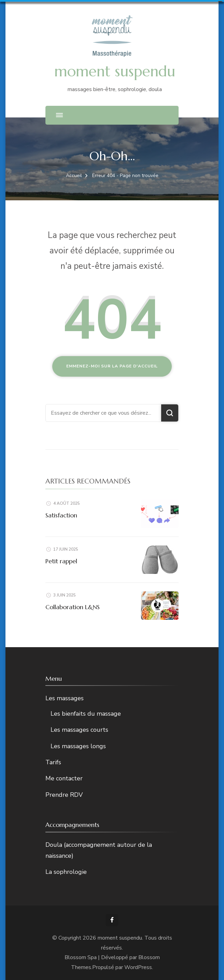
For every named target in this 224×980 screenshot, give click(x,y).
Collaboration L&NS (73, 607)
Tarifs (53, 762)
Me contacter (64, 778)
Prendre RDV (64, 794)
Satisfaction (61, 515)
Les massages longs (78, 746)
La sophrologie (66, 871)
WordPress (138, 967)
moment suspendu (115, 71)
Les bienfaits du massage (86, 713)
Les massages (65, 698)
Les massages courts (79, 729)
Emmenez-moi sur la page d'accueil (112, 366)
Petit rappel (61, 561)
